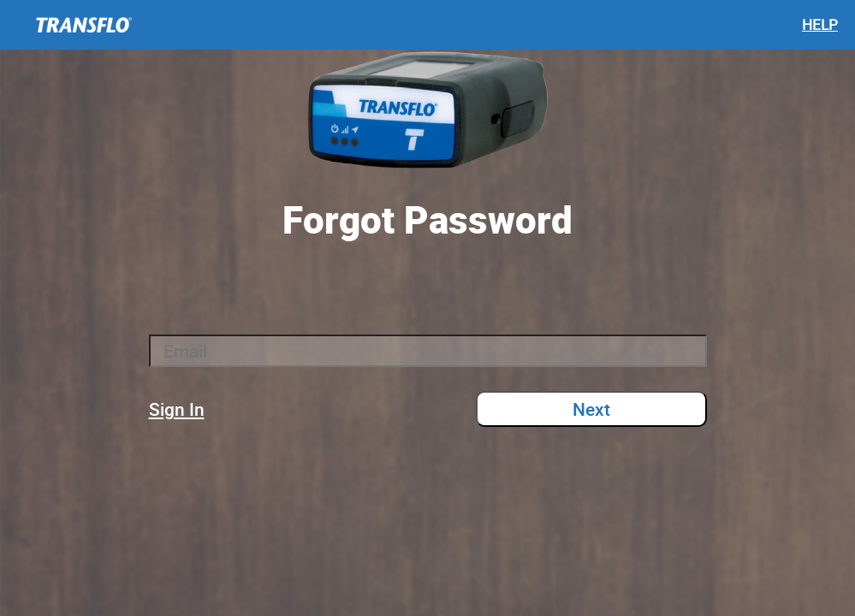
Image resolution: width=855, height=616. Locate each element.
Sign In (177, 409)
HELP (820, 25)
